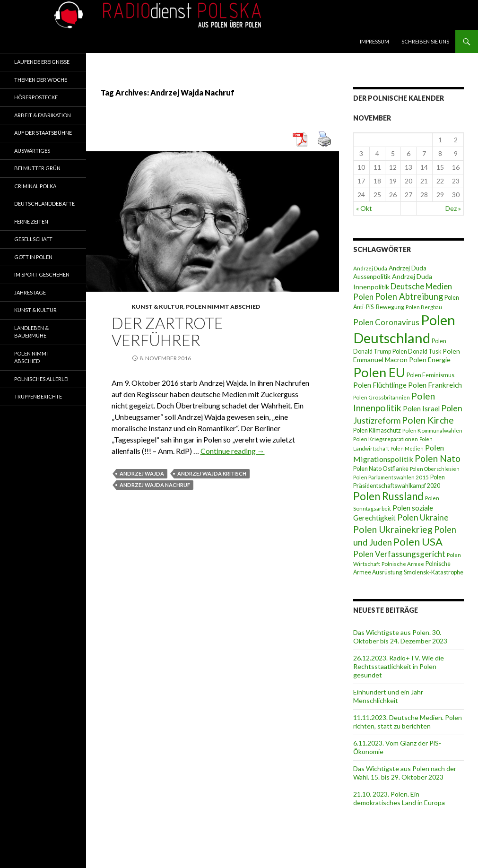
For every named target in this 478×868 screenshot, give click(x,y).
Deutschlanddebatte (44, 204)
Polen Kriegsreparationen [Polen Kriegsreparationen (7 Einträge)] (386, 439)
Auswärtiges (32, 151)
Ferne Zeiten (31, 221)
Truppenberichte (38, 396)
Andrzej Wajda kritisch (212, 473)
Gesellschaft (33, 239)
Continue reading (233, 451)
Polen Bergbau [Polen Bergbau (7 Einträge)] (424, 307)
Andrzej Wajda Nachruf (155, 485)
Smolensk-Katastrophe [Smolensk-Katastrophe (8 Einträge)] (434, 572)
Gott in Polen (33, 257)
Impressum (374, 41)
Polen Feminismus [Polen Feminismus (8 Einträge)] (430, 375)
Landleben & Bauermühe (31, 332)
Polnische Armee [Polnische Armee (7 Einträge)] (403, 564)
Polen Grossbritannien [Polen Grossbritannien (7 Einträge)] (382, 397)
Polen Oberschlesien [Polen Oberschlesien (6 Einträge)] (435, 469)
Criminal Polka (35, 186)
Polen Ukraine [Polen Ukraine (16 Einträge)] (423, 517)
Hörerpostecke (36, 97)
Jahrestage (30, 292)
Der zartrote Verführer (167, 331)
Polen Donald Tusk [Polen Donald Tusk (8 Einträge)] (417, 352)
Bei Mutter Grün (37, 168)
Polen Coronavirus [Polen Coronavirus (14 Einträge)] (386, 322)
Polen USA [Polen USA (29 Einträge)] (418, 542)
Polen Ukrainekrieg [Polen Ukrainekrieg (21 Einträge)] (393, 529)
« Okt (364, 208)
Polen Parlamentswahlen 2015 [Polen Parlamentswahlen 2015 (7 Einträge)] (391, 477)
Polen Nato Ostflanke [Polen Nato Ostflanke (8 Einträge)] (381, 469)
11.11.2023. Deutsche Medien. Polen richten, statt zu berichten (408, 722)
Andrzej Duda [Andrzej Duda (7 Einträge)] (370, 268)
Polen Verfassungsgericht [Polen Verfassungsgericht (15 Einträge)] (399, 554)
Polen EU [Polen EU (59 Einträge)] (379, 372)
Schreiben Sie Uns (425, 41)
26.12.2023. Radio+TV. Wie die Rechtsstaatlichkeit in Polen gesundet (399, 666)
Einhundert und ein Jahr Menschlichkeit (388, 696)
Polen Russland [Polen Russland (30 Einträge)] (388, 496)
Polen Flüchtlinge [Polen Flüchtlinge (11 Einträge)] (380, 385)
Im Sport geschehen (42, 274)
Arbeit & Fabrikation (43, 115)
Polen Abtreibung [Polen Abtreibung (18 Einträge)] (409, 296)
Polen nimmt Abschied (223, 307)
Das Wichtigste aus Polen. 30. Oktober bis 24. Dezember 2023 (400, 637)
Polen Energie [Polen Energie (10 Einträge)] (430, 360)
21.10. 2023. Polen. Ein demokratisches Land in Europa (399, 798)
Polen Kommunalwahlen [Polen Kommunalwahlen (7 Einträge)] (432, 430)
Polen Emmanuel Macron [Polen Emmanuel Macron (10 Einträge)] (407, 355)
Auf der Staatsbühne (43, 133)
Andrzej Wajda (142, 473)
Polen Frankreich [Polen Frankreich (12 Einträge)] (435, 385)
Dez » (453, 208)
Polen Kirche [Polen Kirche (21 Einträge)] (428, 420)
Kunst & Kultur (157, 307)
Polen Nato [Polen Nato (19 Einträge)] (438, 458)
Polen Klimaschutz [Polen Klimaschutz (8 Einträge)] (377, 430)
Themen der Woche (41, 80)
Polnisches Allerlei (41, 379)
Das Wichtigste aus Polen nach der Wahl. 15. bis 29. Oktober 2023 (405, 773)
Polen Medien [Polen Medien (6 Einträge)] (407, 448)
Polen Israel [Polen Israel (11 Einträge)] (421, 408)
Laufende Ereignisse (42, 62)
